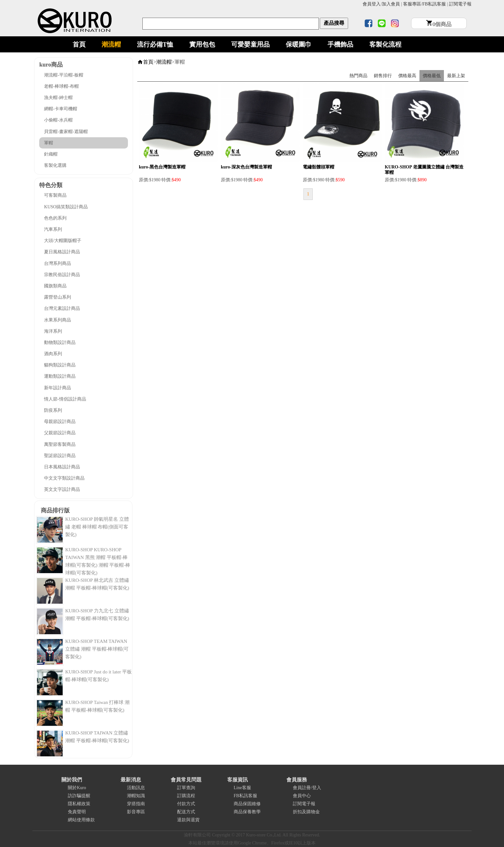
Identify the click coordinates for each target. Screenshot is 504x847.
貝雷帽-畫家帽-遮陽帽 (66, 132)
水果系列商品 (58, 320)
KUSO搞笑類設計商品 (66, 207)
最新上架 (456, 76)
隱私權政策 (79, 804)
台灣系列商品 (58, 263)
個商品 (439, 24)
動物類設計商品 (60, 342)
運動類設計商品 (60, 376)
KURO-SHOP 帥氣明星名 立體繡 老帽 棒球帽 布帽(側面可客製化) (97, 527)
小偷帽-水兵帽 (58, 120)
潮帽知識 (136, 796)
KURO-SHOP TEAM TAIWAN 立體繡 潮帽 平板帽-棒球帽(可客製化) (97, 649)
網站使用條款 (81, 820)
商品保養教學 (247, 812)
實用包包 (202, 44)
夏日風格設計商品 (62, 252)
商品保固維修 (247, 804)
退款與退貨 (188, 820)
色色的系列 (55, 218)
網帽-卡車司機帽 (61, 109)
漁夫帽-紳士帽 (58, 98)
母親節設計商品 (60, 422)
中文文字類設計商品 (64, 478)
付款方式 (186, 804)
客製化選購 (55, 165)
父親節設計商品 (60, 433)
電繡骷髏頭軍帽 (319, 167)
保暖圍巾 (299, 44)
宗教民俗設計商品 (62, 275)
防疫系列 (53, 410)
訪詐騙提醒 (79, 796)
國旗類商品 (55, 286)
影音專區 (136, 812)
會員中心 (302, 796)
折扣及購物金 (306, 812)
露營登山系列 (58, 297)
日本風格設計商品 (62, 467)
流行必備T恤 (155, 44)
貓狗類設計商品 (60, 365)
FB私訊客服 (434, 4)
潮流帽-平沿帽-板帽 (63, 75)
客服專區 (412, 4)
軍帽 (49, 143)
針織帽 (51, 154)
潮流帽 (111, 44)
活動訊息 (136, 788)
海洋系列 (53, 331)
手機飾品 (340, 44)
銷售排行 (383, 76)
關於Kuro (77, 788)
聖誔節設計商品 (60, 456)
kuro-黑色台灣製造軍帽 (162, 167)
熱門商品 (358, 76)
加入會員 (391, 4)
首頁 (79, 44)
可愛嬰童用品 (250, 44)
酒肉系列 (53, 354)
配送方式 (186, 812)
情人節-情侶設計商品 (65, 399)
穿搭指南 (136, 804)
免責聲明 (77, 812)
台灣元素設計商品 (62, 308)
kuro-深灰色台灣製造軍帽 (246, 167)
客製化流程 (385, 44)
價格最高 (407, 76)
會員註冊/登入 (307, 788)
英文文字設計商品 (62, 489)
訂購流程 (186, 796)
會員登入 (372, 4)
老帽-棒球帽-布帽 (61, 86)
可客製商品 (55, 195)
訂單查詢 (186, 788)
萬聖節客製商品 (60, 444)
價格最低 (432, 76)
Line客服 (242, 788)
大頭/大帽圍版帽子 (63, 241)
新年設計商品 (58, 388)
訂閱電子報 (460, 4)
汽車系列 (53, 229)
